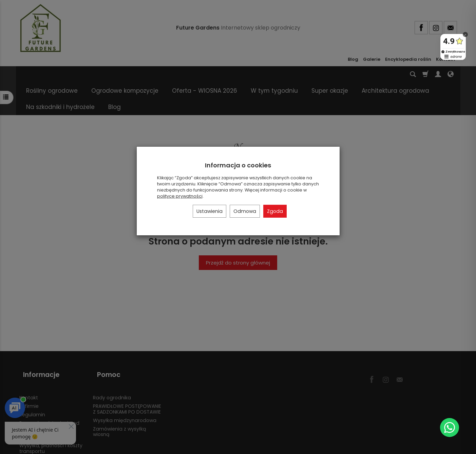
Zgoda (275, 211)
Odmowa (245, 211)
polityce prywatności (180, 196)
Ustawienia (210, 211)
